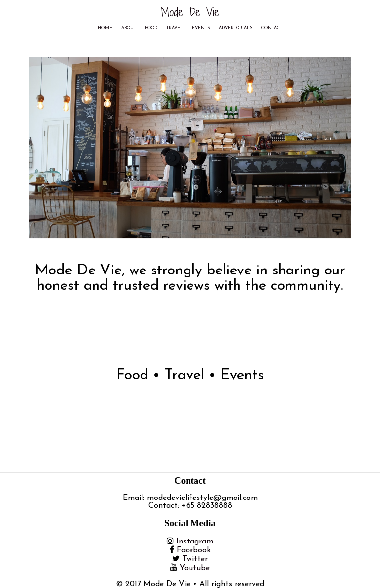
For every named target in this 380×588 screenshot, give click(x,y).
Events (201, 28)
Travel (175, 28)
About (129, 28)
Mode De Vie (190, 12)
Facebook (194, 550)
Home (105, 28)
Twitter (195, 559)
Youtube (195, 568)
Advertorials (236, 28)
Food (151, 28)
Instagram (195, 542)
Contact (272, 28)
